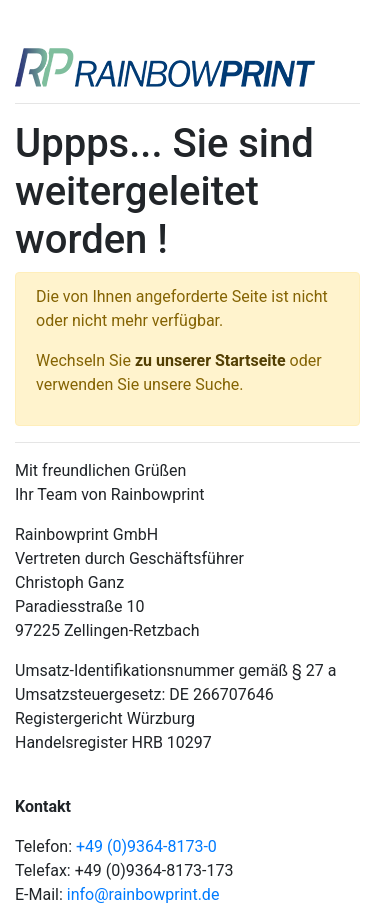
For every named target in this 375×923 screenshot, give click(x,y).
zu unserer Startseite (210, 360)
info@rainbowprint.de (143, 894)
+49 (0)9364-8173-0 (146, 846)
